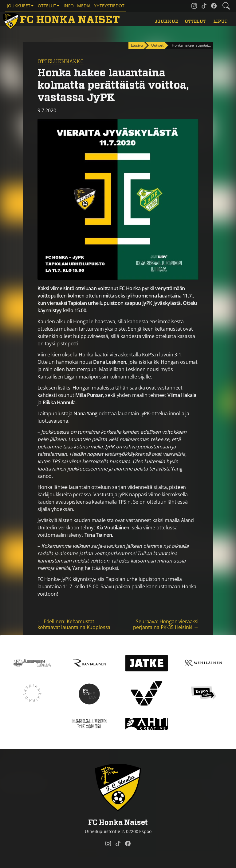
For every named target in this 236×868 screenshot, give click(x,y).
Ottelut (196, 21)
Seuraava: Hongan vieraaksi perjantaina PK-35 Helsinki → (166, 624)
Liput (220, 21)
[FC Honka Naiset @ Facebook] (214, 6)
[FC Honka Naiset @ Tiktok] (204, 6)
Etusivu (137, 45)
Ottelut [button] (47, 6)
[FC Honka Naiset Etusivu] (62, 20)
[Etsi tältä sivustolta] (226, 6)
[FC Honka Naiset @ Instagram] (194, 6)
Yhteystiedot (109, 6)
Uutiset (157, 45)
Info (69, 6)
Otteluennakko (61, 62)
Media (84, 6)
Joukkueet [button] (19, 6)
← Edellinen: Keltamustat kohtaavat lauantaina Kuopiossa (74, 624)
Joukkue (166, 21)
